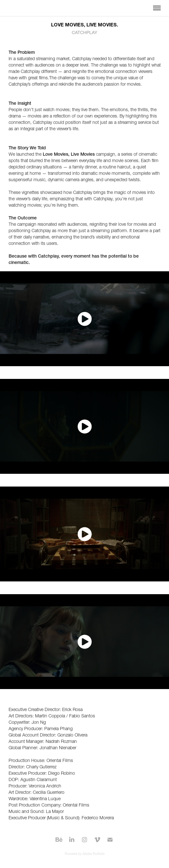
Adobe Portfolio (94, 854)
